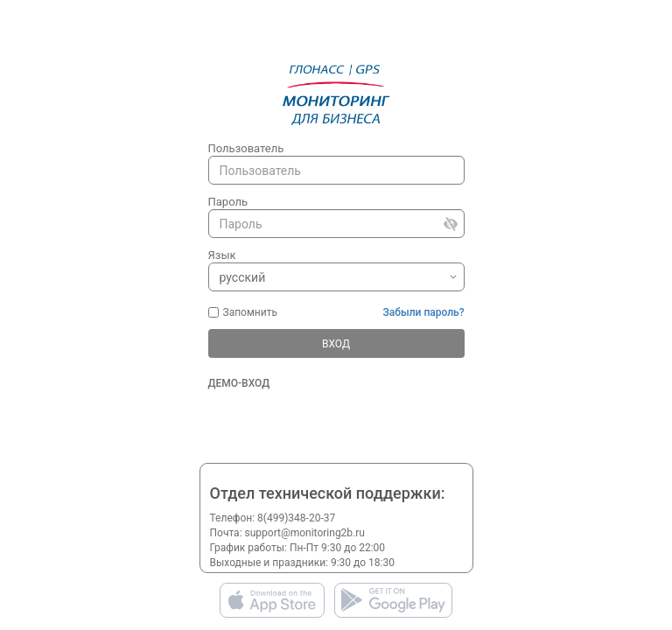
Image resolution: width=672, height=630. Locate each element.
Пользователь (246, 148)
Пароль (228, 202)
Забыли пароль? (424, 312)
